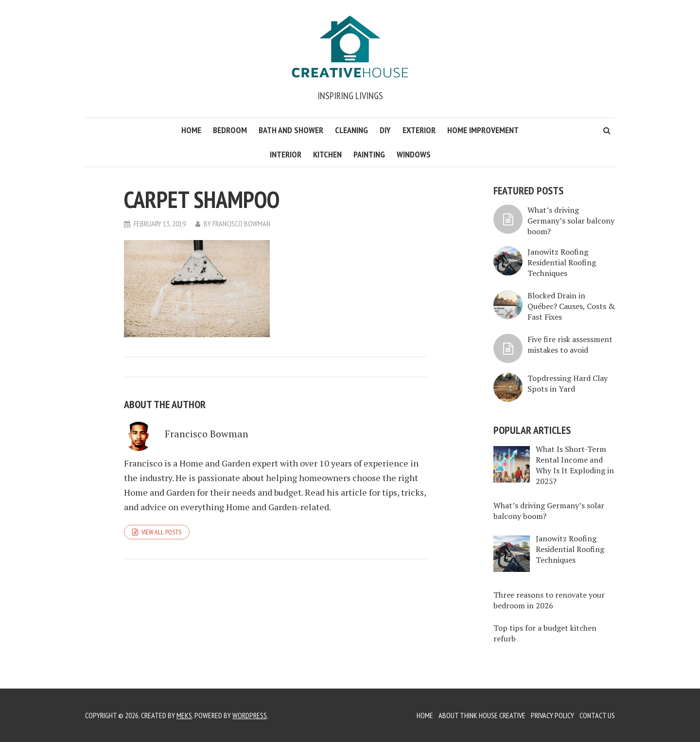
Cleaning (351, 130)
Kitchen (327, 154)
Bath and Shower (291, 130)
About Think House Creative (482, 715)
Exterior (419, 130)
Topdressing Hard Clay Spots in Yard (568, 383)
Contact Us (597, 715)
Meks (184, 715)
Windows (414, 154)
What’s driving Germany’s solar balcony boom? (571, 221)
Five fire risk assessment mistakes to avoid (570, 345)
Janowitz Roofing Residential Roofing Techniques (562, 262)
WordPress (250, 715)
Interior (286, 154)
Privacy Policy (552, 715)
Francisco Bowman (241, 224)
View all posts (161, 532)
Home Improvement (483, 130)
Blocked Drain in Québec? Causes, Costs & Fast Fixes (571, 306)
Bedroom (230, 130)
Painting (369, 154)
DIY (385, 130)
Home (191, 130)
